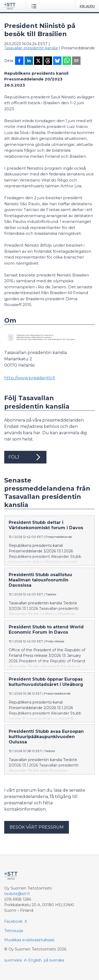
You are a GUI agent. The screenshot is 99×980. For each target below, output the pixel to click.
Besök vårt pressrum (37, 827)
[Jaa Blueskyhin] (57, 61)
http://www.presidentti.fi (30, 378)
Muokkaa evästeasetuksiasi (29, 940)
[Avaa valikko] (35, 6)
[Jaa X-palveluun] (38, 61)
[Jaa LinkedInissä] (29, 61)
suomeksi (13, 960)
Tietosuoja (14, 931)
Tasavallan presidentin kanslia (31, 48)
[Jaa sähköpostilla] (76, 61)
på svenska (54, 960)
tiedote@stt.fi (17, 894)
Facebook (13, 921)
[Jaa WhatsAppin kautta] (67, 61)
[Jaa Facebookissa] (19, 61)
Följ (25, 457)
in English (33, 960)
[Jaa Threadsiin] (48, 61)
